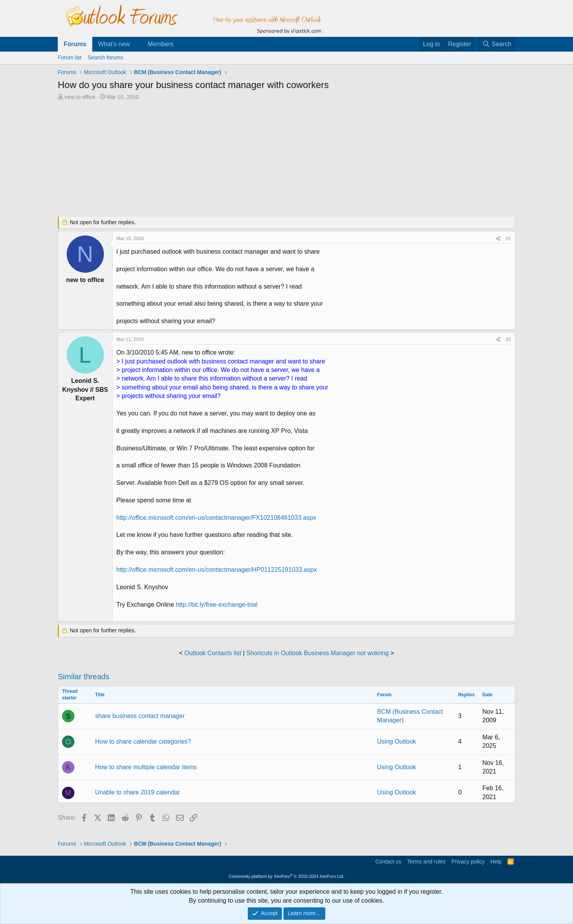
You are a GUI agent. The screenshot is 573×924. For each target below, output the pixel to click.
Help (496, 862)
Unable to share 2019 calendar (137, 792)
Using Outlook (397, 741)
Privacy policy (468, 862)
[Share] (498, 239)
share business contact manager (140, 716)
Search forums (105, 57)
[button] (136, 44)
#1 (508, 239)
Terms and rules (426, 862)
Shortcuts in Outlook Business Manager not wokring (317, 653)
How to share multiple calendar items (146, 767)
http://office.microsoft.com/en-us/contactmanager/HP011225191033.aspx (217, 570)
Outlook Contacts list (213, 653)
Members (161, 44)
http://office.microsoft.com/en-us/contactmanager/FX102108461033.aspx (216, 518)
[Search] (497, 44)
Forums (75, 44)
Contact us (388, 862)
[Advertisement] (246, 159)
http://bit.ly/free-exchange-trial (217, 605)
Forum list (70, 57)
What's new (114, 44)
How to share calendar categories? (143, 741)
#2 (508, 339)
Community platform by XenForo (286, 876)
